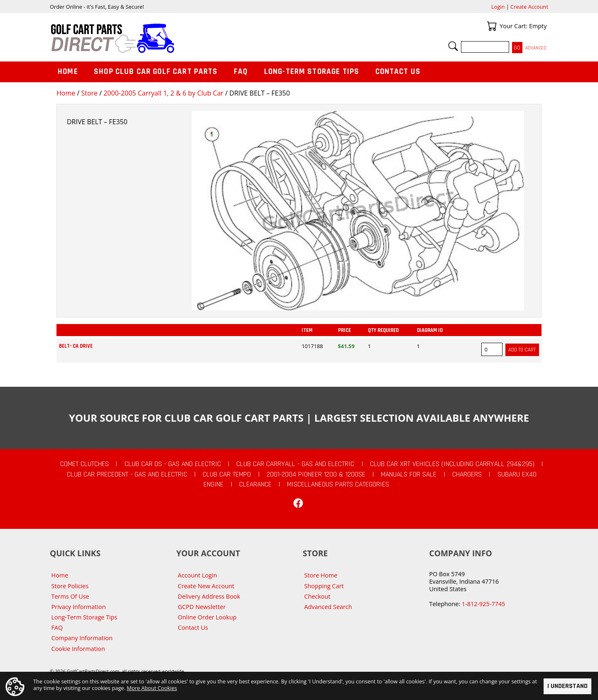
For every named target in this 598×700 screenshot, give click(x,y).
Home (66, 93)
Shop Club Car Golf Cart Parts (156, 72)
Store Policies (70, 586)
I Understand (567, 686)
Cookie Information (78, 649)
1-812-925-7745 (483, 604)
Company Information (82, 638)
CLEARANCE (255, 484)
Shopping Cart (324, 586)
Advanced (536, 48)
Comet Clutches (85, 464)
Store (89, 93)
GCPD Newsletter (202, 607)
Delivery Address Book (209, 596)
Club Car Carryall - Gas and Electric (295, 464)
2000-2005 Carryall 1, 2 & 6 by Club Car (163, 93)
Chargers (467, 474)
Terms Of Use (70, 596)
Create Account (529, 7)
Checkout (317, 596)
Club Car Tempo (227, 474)
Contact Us (398, 72)
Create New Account (206, 586)
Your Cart (492, 26)
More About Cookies (152, 688)
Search (453, 46)
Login (498, 7)
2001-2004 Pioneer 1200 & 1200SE (316, 474)
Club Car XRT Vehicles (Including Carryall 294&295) (452, 464)
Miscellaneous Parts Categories (338, 484)
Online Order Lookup (207, 617)
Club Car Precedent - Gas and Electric (127, 474)
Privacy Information (79, 607)
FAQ (241, 72)
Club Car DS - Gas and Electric (173, 464)
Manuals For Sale (409, 474)
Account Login (197, 575)
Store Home (321, 575)
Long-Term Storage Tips (312, 72)
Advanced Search (328, 607)
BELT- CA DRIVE (76, 346)
